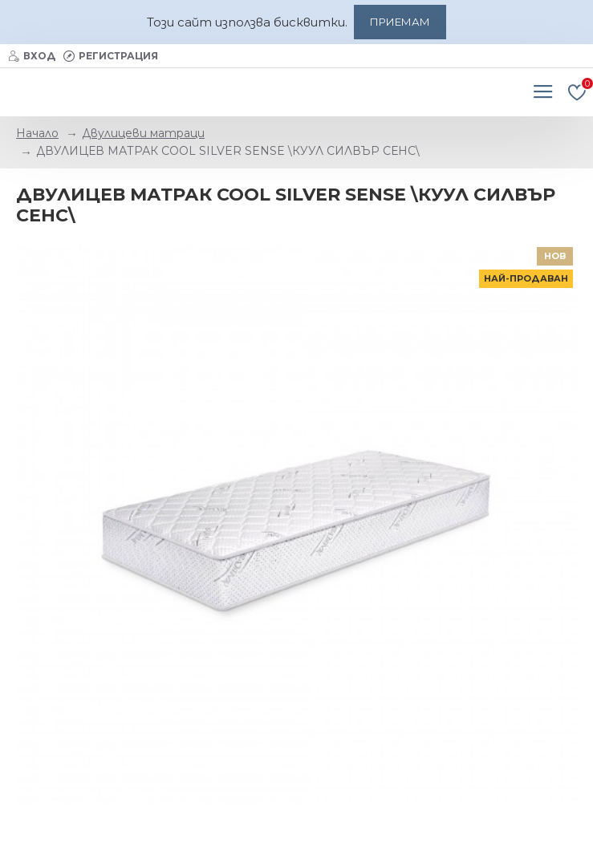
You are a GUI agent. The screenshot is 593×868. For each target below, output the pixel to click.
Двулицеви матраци (143, 133)
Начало (37, 133)
